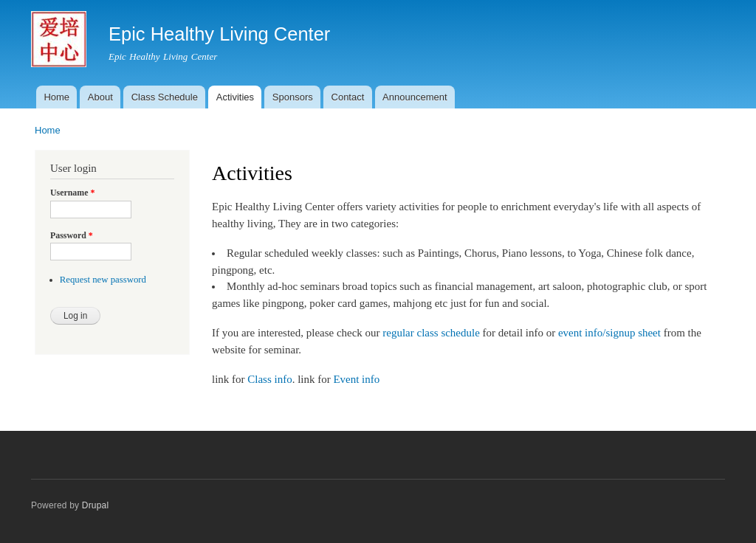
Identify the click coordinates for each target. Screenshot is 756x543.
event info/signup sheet (609, 333)
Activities (235, 97)
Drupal (96, 505)
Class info (269, 379)
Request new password (103, 280)
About (100, 97)
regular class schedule (431, 333)
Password (72, 235)
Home (56, 97)
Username (72, 193)
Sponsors (293, 97)
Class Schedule (165, 97)
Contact (348, 97)
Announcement (415, 97)
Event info (356, 379)
